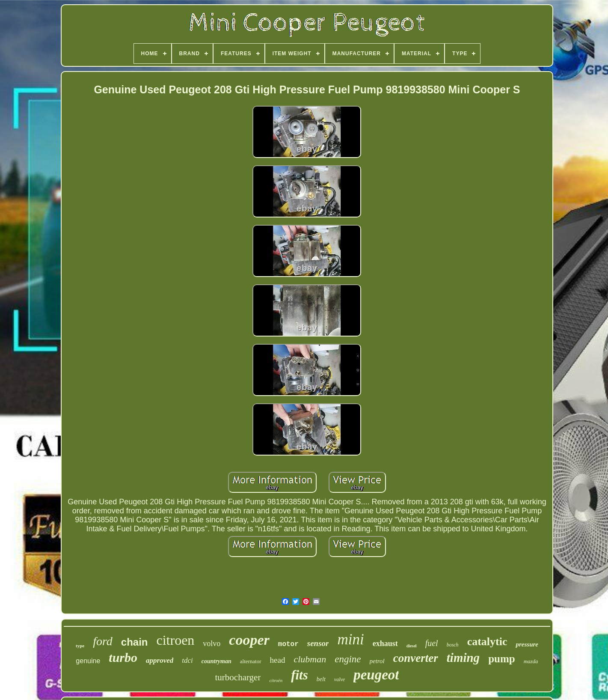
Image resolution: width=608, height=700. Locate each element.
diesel (412, 646)
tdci (187, 660)
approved (160, 660)
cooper (249, 640)
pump (502, 659)
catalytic (487, 642)
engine (348, 659)
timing (463, 658)
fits (300, 675)
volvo (212, 643)
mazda (531, 661)
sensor (318, 643)
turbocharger (238, 677)
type (80, 646)
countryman (217, 661)
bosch (453, 645)
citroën (276, 680)
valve (340, 679)
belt (321, 679)
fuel (432, 643)
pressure (527, 644)
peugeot (376, 675)
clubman (310, 659)
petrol (377, 661)
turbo (123, 657)
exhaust (385, 643)
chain (135, 642)
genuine (88, 661)
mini (350, 639)
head (278, 660)
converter (416, 658)
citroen (176, 640)
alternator (251, 661)
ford (103, 641)
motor (288, 644)
